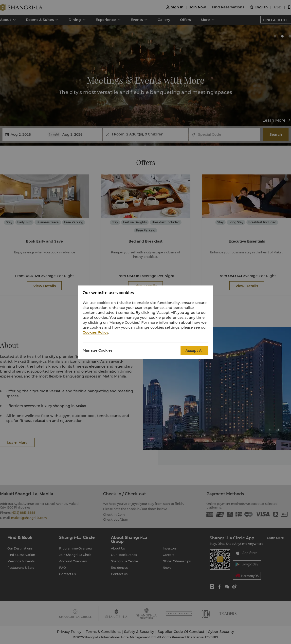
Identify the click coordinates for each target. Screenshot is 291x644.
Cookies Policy (95, 332)
